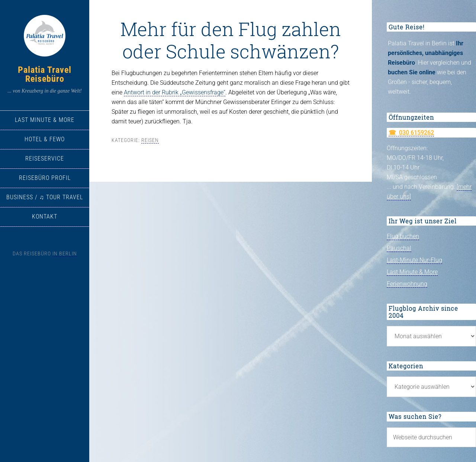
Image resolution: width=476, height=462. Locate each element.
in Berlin (65, 253)
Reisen (150, 140)
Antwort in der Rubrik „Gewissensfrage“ (175, 92)
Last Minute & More (412, 272)
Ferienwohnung (407, 284)
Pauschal (399, 248)
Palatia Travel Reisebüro (45, 74)
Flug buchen (403, 236)
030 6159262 (416, 133)
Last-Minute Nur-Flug (414, 260)
